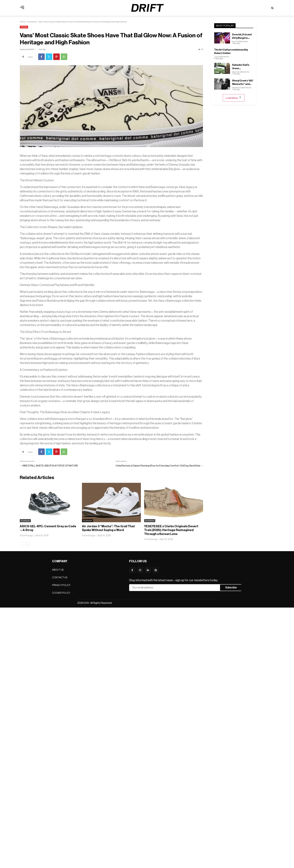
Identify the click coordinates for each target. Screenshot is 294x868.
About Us (58, 570)
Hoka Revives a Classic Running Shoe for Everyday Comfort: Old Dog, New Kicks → (159, 466)
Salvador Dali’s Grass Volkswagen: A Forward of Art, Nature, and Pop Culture (241, 67)
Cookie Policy (61, 593)
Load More (234, 98)
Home (23, 22)
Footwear (32, 22)
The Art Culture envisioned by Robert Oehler (231, 52)
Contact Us (60, 577)
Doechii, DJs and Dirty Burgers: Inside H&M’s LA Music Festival (242, 36)
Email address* (175, 588)
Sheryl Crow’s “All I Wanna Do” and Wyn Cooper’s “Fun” (243, 83)
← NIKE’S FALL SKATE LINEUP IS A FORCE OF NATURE (49, 466)
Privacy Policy (61, 585)
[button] (22, 8)
